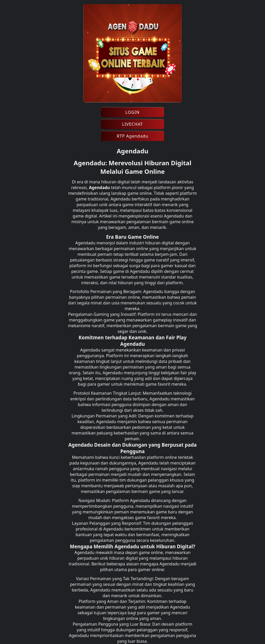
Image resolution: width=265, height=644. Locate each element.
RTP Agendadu (132, 136)
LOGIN (133, 112)
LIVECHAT (132, 124)
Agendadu (99, 188)
